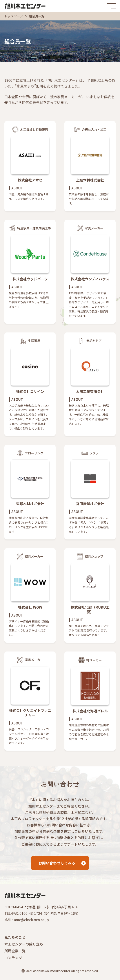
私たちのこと (15, 937)
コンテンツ (13, 958)
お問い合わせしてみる (57, 863)
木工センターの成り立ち (24, 944)
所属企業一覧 (15, 951)
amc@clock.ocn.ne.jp (31, 920)
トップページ (14, 16)
